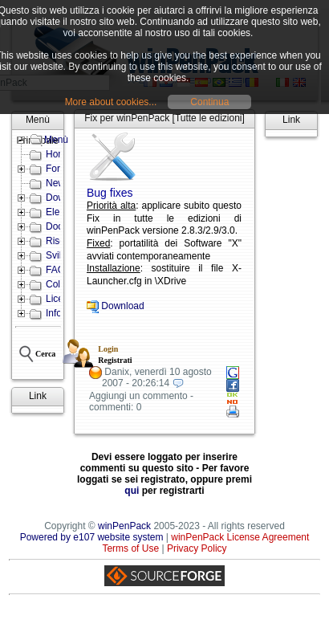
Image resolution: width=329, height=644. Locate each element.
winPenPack (124, 526)
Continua (209, 102)
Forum (60, 169)
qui (132, 491)
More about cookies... (111, 102)
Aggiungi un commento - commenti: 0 (141, 401)
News (58, 183)
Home (59, 154)
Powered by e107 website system (92, 537)
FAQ (55, 270)
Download (122, 306)
